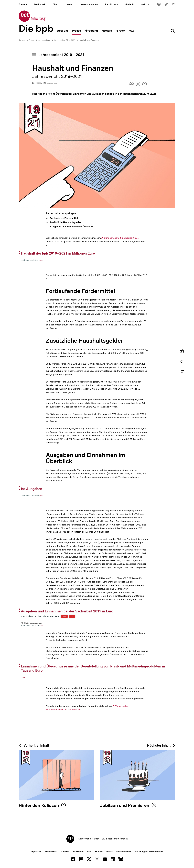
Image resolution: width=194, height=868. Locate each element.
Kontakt (99, 852)
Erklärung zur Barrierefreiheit (149, 852)
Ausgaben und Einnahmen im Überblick (71, 227)
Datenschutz (51, 852)
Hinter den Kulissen (39, 806)
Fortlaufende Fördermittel (64, 218)
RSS (89, 852)
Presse (32, 40)
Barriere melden (124, 852)
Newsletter (78, 852)
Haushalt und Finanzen (89, 40)
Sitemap (65, 852)
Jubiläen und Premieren (125, 806)
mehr (145, 4)
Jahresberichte (44, 40)
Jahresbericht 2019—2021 (65, 40)
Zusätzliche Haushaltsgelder (65, 222)
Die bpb (22, 40)
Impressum (36, 852)
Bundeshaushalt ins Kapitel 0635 (121, 238)
